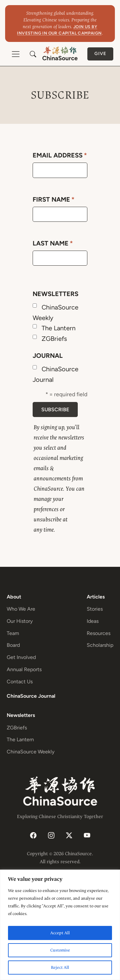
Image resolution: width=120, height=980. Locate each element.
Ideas (93, 621)
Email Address (60, 155)
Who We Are (21, 609)
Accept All (60, 933)
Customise (60, 950)
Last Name (53, 243)
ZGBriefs (54, 339)
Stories (95, 609)
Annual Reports (24, 669)
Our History (20, 621)
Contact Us (20, 682)
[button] (33, 54)
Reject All (60, 967)
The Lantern (59, 328)
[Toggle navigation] (16, 54)
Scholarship (100, 645)
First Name (54, 199)
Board (13, 645)
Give (100, 54)
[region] (60, 925)
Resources (99, 633)
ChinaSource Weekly (31, 752)
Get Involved (21, 657)
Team (13, 633)
